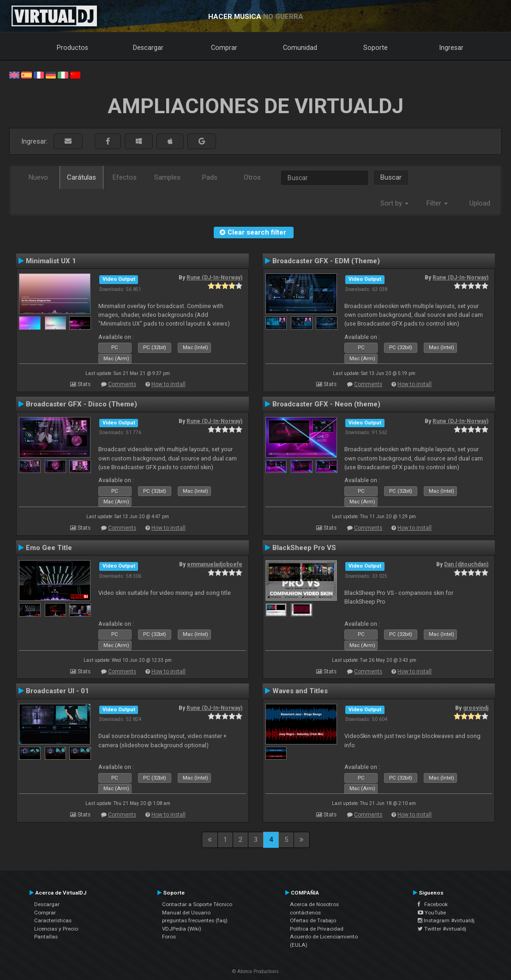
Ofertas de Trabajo (313, 920)
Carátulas (81, 177)
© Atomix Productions (255, 971)
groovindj (476, 708)
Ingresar (451, 48)
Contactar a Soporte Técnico (197, 904)
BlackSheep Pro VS (304, 548)
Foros (169, 937)
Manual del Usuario (186, 913)
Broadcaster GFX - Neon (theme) (326, 404)
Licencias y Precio (56, 929)
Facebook (433, 904)
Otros (252, 177)
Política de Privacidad (317, 929)
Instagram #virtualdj (446, 920)
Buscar (391, 177)
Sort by (394, 203)
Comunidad (300, 48)
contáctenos (305, 913)
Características (53, 920)
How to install (168, 384)
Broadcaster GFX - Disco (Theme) (81, 404)
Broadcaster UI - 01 (57, 691)
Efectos (125, 177)
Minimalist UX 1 (51, 261)
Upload (480, 203)
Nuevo (38, 177)
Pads (210, 177)
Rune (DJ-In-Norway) (214, 278)
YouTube (432, 913)
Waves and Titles (300, 691)
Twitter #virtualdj (442, 929)
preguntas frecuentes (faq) (195, 920)
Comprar (224, 48)
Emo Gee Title (49, 548)
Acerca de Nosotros (314, 904)
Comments (122, 384)
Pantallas (46, 937)
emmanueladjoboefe (215, 564)
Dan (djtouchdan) (466, 564)
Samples (167, 177)
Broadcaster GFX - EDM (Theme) (326, 261)
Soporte (376, 48)
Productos (72, 48)
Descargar (148, 48)
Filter (437, 203)
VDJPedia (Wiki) (182, 929)
